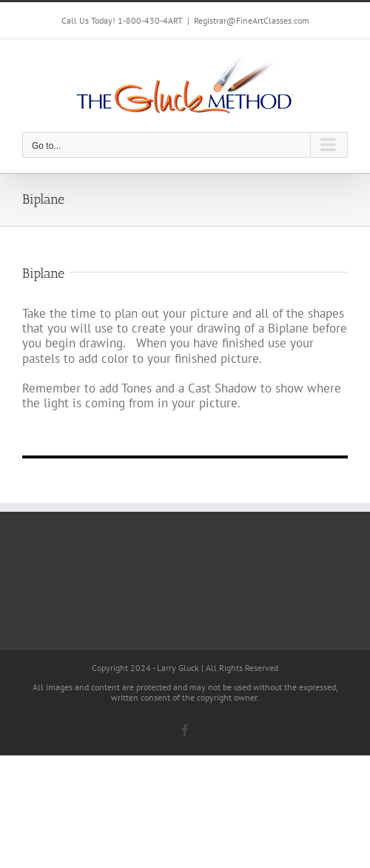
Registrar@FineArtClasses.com (252, 20)
